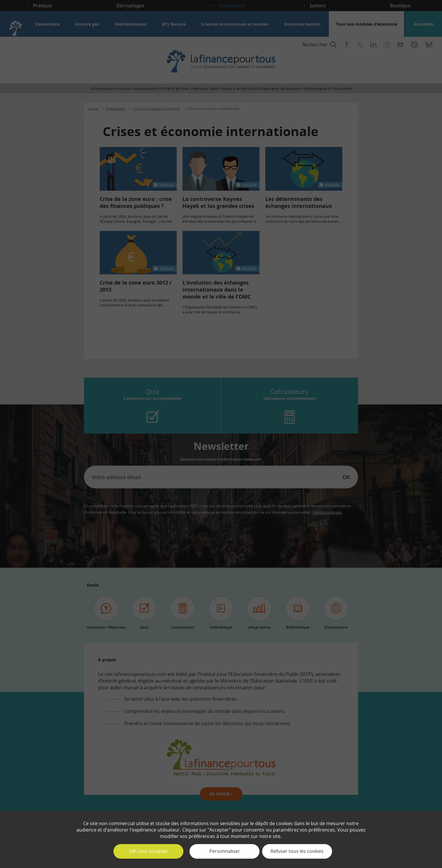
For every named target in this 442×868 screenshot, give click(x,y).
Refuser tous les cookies (297, 851)
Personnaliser (225, 851)
